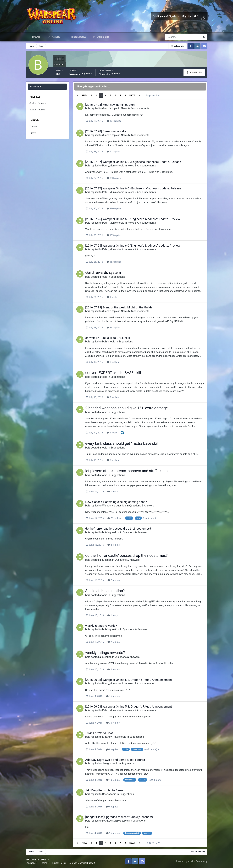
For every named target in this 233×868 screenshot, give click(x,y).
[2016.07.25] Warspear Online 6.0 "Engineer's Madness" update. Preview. (133, 219)
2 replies (114, 545)
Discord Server (79, 37)
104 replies (114, 121)
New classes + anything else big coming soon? (116, 502)
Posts (33, 133)
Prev (84, 96)
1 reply (112, 297)
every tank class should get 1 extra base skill (122, 444)
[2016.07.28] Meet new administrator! (110, 105)
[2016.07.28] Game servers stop (106, 131)
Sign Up (187, 16)
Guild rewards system (103, 273)
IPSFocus (44, 860)
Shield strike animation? (105, 591)
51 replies (113, 152)
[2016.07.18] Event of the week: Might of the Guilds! (119, 307)
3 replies (113, 460)
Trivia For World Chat (99, 733)
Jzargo (106, 763)
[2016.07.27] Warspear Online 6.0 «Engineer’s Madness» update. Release (133, 162)
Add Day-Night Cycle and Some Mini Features (115, 760)
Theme (45, 863)
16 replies (113, 833)
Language (32, 863)
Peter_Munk (109, 166)
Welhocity (108, 506)
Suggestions (118, 277)
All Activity (35, 87)
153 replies (114, 235)
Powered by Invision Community (191, 861)
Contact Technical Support (82, 863)
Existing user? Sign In (166, 16)
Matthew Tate (110, 737)
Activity (56, 37)
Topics (33, 126)
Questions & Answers (142, 506)
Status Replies (37, 110)
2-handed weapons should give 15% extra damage (127, 408)
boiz (88, 108)
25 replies (114, 518)
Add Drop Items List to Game (104, 790)
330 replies (114, 178)
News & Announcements (135, 108)
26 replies (113, 328)
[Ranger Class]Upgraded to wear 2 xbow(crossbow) (119, 817)
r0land (106, 108)
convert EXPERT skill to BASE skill (108, 338)
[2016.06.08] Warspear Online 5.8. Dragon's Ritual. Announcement (129, 680)
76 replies (113, 696)
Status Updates (38, 103)
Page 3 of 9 (153, 96)
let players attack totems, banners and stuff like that (128, 471)
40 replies (113, 780)
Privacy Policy (59, 863)
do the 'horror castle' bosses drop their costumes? (118, 529)
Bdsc (105, 794)
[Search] (172, 37)
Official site (103, 37)
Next (132, 96)
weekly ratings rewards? (101, 626)
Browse (36, 37)
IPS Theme (31, 860)
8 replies (113, 362)
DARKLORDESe (111, 821)
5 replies (112, 807)
